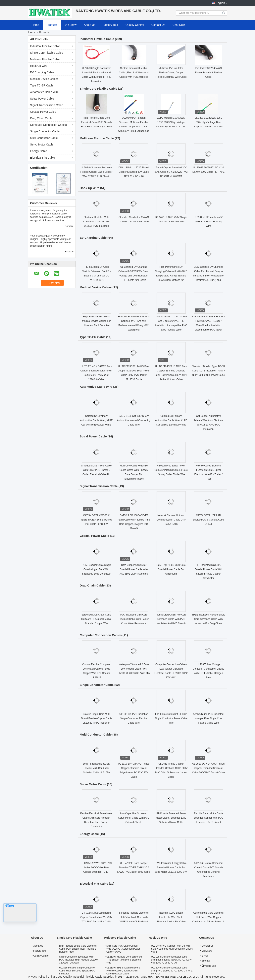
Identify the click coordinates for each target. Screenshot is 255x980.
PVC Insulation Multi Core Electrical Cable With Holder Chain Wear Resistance (134, 619)
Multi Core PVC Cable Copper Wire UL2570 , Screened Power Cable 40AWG (123, 949)
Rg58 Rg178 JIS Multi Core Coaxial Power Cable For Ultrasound (171, 569)
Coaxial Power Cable (43, 112)
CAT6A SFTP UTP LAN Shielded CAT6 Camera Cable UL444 (208, 520)
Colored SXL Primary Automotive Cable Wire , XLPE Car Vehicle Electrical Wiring (96, 420)
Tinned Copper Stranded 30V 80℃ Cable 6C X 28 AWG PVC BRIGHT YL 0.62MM (171, 172)
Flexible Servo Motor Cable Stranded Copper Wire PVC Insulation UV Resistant (208, 818)
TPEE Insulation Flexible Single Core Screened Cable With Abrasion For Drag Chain (208, 619)
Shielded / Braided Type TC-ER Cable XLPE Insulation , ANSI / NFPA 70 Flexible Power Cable (208, 371)
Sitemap (206, 961)
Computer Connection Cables (48, 125)
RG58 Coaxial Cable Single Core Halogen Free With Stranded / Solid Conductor (96, 569)
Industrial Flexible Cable (45, 46)
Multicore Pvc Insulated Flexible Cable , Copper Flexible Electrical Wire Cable (171, 73)
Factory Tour (111, 25)
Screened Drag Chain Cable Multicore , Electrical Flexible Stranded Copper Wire (96, 619)
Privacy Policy (37, 977)
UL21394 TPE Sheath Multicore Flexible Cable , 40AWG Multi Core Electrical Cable (123, 971)
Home (35, 25)
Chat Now (179, 25)
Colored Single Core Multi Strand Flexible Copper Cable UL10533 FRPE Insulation (96, 718)
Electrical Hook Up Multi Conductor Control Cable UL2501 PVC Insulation (96, 222)
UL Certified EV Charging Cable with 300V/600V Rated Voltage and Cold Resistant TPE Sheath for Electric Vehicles (134, 276)
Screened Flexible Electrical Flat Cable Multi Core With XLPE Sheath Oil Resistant (134, 917)
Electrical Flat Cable (43, 158)
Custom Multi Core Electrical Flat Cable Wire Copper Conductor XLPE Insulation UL (208, 917)
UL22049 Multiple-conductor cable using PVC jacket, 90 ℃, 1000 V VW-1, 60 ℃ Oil (172, 971)
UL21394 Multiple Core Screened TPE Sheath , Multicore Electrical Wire (124, 960)
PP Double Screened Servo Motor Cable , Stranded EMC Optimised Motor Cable (171, 818)
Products (52, 25)
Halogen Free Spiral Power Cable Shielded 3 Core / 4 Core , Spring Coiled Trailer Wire (171, 470)
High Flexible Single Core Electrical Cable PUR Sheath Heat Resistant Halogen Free (96, 122)
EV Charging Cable (42, 72)
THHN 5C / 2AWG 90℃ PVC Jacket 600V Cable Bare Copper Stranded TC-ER (96, 868)
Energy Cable (39, 151)
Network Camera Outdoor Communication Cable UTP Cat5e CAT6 (171, 520)
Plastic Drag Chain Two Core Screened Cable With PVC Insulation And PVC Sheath (171, 619)
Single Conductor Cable (45, 131)
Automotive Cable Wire (44, 92)
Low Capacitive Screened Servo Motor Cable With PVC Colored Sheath (134, 818)
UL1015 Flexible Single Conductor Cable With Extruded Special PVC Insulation (77, 971)
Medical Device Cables (44, 79)
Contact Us (158, 25)
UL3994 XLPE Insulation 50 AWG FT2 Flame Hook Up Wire (208, 222)
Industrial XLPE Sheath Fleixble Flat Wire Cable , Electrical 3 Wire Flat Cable (171, 917)
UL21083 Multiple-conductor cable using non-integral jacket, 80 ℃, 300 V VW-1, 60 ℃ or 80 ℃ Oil (171, 960)
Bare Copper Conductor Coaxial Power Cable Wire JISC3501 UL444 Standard (134, 569)
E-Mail (205, 956)
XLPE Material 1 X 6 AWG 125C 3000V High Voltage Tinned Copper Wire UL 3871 (171, 122)
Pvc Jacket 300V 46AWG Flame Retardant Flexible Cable (208, 73)
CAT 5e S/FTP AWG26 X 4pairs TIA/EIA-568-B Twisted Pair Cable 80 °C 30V (96, 520)
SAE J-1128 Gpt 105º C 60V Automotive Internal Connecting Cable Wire (134, 420)
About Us (90, 25)
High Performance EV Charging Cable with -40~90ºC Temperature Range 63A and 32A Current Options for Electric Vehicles (171, 276)
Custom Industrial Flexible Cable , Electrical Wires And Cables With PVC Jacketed (134, 73)
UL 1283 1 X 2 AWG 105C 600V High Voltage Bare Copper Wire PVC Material (208, 122)
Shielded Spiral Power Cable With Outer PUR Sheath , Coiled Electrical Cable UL (96, 470)
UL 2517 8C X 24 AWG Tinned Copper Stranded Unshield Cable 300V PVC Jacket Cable (208, 768)
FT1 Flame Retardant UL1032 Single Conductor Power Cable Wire (171, 718)
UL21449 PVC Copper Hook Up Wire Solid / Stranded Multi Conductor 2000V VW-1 (172, 949)
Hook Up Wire (39, 66)
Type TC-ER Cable (42, 85)
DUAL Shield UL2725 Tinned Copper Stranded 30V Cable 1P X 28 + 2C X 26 (134, 172)
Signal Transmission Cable (47, 105)
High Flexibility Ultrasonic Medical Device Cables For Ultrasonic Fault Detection (96, 321)
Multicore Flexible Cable (45, 59)
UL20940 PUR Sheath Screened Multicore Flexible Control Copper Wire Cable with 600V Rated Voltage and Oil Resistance (134, 127)
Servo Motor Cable (42, 144)
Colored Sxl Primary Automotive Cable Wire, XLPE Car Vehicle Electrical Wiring (171, 420)
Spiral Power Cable (42, 99)
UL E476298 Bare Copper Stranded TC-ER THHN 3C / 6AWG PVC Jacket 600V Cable (134, 868)
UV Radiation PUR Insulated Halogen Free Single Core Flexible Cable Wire (208, 718)
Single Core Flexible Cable (47, 53)
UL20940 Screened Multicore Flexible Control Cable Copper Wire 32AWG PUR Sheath (96, 172)
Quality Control (135, 25)
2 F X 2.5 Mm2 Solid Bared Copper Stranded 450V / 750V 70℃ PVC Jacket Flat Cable (96, 917)
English (220, 3)
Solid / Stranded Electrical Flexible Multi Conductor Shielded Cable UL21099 (96, 768)
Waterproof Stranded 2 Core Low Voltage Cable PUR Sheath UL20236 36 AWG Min (134, 669)
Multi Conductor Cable (44, 138)
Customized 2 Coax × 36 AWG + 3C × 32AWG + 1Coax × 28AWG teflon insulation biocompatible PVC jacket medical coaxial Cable (208, 325)
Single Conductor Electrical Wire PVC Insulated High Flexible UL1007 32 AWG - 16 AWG (79, 960)
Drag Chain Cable (41, 118)
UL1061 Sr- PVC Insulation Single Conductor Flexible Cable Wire (134, 718)
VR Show (71, 25)
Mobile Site (209, 966)
